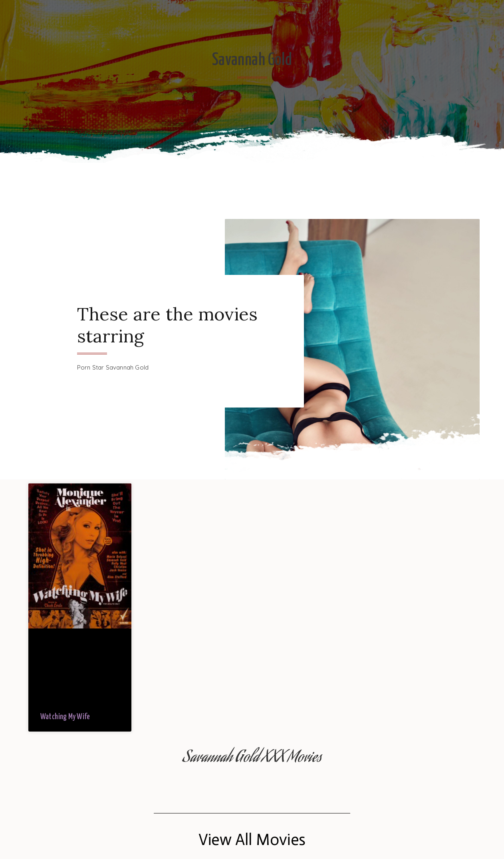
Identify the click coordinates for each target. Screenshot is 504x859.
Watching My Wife (65, 717)
